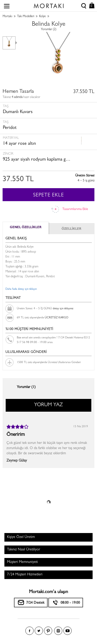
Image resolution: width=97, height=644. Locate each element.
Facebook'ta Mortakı (29, 631)
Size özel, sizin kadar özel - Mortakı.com (49, 5)
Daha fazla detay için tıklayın (21, 289)
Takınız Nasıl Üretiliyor (24, 550)
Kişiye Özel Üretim (21, 537)
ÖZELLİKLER (71, 229)
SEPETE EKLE (48, 195)
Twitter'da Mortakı (39, 631)
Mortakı (7, 17)
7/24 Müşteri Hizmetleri (25, 575)
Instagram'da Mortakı (58, 631)
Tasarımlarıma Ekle (75, 209)
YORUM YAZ (48, 405)
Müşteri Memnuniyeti (22, 562)
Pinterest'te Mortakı (48, 631)
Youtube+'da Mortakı (68, 631)
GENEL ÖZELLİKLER (26, 228)
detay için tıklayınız (63, 309)
